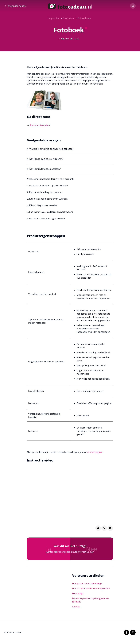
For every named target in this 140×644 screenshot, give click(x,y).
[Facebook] (98, 528)
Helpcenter (53, 18)
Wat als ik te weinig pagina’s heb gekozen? (51, 149)
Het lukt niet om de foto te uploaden (91, 588)
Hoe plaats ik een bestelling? (87, 584)
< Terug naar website (16, 6)
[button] (133, 6)
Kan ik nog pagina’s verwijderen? (46, 159)
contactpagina (94, 452)
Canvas (76, 607)
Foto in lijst (78, 593)
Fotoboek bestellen (40, 125)
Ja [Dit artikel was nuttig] (49, 549)
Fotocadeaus (84, 18)
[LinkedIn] (110, 528)
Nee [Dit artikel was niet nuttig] (92, 549)
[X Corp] (104, 528)
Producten (68, 18)
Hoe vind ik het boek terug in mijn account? (52, 179)
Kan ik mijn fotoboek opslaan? (45, 169)
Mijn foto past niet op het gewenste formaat (91, 600)
